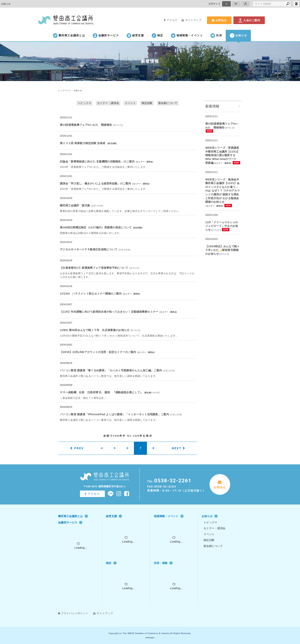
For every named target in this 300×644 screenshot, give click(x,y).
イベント (130, 103)
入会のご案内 (249, 20)
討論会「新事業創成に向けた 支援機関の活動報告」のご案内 (97, 161)
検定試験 (147, 103)
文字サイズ (214, 4)
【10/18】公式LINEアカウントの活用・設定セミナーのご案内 (98, 352)
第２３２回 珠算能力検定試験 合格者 (83, 143)
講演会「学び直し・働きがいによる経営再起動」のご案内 (95, 183)
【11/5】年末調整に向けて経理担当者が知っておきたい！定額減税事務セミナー (109, 312)
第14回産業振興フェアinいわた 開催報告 (86, 125)
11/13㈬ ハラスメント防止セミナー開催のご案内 (91, 294)
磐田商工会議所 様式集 (75, 205)
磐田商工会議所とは (69, 36)
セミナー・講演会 (108, 103)
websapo (150, 638)
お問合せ (219, 20)
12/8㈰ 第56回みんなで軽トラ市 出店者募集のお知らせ (95, 330)
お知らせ (238, 36)
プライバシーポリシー (73, 613)
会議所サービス (106, 36)
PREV (79, 448)
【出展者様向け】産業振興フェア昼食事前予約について (94, 268)
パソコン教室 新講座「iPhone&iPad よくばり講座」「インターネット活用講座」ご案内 (114, 414)
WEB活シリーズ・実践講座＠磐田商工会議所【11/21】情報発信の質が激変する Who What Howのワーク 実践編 (223, 155)
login (296, 4)
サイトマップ (191, 20)
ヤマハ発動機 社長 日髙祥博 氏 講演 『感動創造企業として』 (101, 392)
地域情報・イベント (187, 36)
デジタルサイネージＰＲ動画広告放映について (89, 249)
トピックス (85, 103)
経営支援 (135, 36)
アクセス (171, 20)
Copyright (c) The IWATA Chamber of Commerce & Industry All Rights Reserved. (150, 633)
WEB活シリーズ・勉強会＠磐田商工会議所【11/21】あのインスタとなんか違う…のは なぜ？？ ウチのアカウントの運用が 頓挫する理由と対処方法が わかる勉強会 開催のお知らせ (223, 191)
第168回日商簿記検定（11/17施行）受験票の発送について (96, 227)
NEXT (177, 448)
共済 (216, 36)
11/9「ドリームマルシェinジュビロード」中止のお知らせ (222, 226)
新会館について (168, 103)
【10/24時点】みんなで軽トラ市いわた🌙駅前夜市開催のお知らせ (223, 250)
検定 (157, 36)
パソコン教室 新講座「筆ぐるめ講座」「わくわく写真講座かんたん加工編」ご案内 (111, 370)
